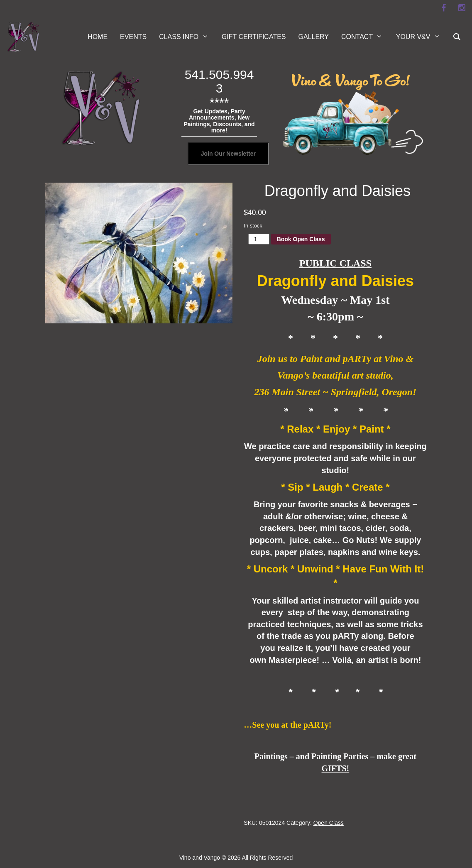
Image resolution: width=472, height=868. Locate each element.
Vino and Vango (200, 858)
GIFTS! (336, 768)
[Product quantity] (259, 239)
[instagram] (462, 8)
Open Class (329, 823)
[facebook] (443, 8)
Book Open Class (301, 239)
